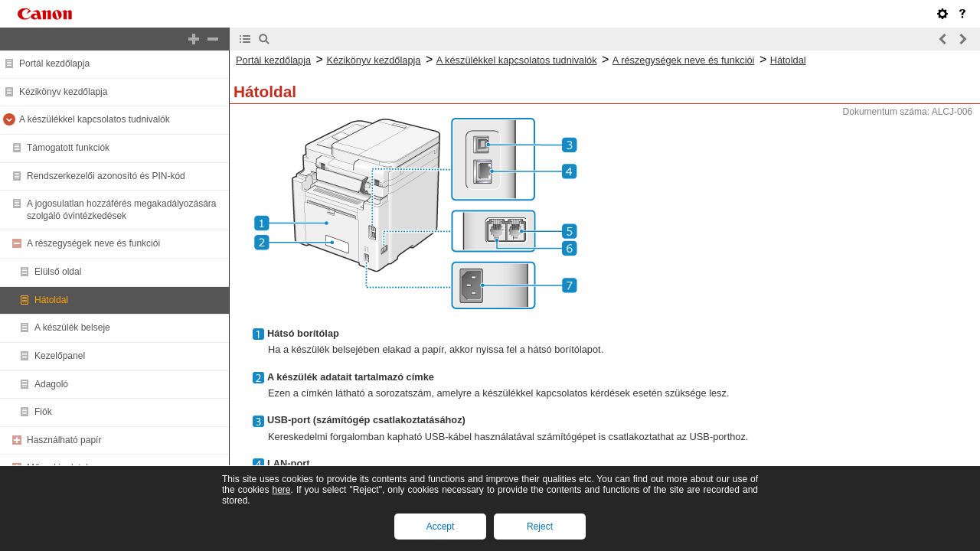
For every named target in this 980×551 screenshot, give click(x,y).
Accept (441, 527)
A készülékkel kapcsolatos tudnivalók (95, 119)
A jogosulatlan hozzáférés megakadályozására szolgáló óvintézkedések (122, 210)
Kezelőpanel (60, 356)
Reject (540, 527)
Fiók (43, 412)
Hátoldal (51, 300)
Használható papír (64, 440)
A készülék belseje (72, 328)
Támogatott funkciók (68, 148)
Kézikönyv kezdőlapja (63, 92)
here (281, 490)
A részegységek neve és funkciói (93, 243)
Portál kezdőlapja (54, 64)
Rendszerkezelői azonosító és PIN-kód (106, 176)
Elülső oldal (58, 272)
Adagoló (51, 384)
